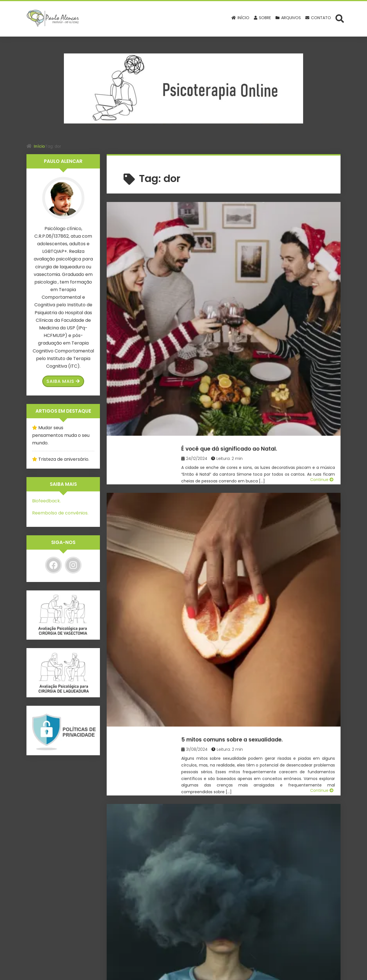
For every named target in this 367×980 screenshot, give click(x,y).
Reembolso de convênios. (60, 513)
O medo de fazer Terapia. (244, 400)
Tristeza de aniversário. (64, 459)
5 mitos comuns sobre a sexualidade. (266, 307)
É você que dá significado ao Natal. (262, 214)
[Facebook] (53, 565)
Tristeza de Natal (230, 771)
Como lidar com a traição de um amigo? (258, 497)
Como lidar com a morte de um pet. (263, 679)
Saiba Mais (63, 381)
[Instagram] (73, 565)
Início (39, 146)
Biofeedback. (46, 501)
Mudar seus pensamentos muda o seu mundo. (61, 435)
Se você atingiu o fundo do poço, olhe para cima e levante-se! (266, 868)
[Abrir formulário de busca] (340, 18)
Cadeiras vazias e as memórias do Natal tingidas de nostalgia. (260, 590)
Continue (322, 281)
